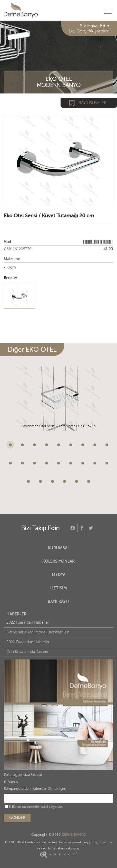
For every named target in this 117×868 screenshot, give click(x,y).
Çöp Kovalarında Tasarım (28, 652)
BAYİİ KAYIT (59, 601)
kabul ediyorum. (34, 807)
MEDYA (59, 575)
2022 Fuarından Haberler (28, 622)
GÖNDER (17, 818)
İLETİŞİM (59, 588)
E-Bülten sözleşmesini (24, 807)
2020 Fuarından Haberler (28, 642)
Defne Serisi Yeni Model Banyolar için (38, 632)
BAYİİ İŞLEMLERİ (93, 103)
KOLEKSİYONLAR (59, 561)
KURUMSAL (59, 548)
